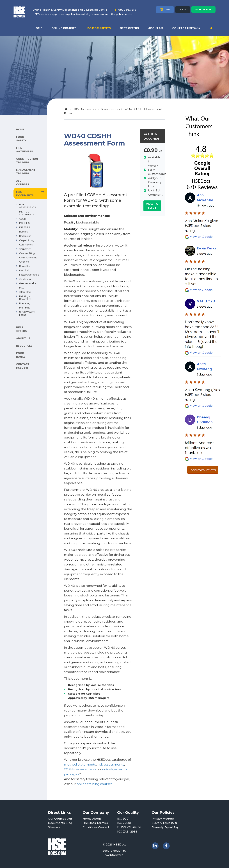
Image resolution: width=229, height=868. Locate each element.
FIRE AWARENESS (25, 150)
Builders (23, 232)
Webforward (114, 855)
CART (165, 9)
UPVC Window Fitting (27, 313)
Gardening (25, 279)
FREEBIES (25, 227)
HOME (38, 28)
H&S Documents (84, 109)
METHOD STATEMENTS (27, 213)
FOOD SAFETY (21, 139)
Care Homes (26, 245)
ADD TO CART (152, 206)
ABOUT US (156, 28)
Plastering (25, 303)
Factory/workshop (29, 275)
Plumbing (25, 308)
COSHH (23, 219)
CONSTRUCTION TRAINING (27, 161)
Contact (104, 827)
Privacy (157, 819)
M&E (22, 288)
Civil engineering (28, 258)
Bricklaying (25, 236)
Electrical (24, 270)
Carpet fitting (27, 240)
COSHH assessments (80, 769)
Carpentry (25, 249)
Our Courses (57, 819)
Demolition (25, 266)
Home (87, 819)
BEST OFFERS (129, 28)
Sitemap (54, 827)
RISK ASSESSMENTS (28, 206)
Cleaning (24, 262)
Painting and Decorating (26, 298)
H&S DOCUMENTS (98, 28)
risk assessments (111, 764)
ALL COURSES (23, 183)
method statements (80, 764)
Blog (69, 823)
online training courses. (95, 784)
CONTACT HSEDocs (186, 28)
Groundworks (28, 283)
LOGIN (183, 9)
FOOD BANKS (21, 355)
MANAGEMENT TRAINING (26, 172)
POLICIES (24, 223)
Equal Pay (172, 827)
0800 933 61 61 (128, 10)
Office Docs (25, 292)
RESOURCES (24, 346)
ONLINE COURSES (64, 28)
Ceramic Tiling (27, 253)
